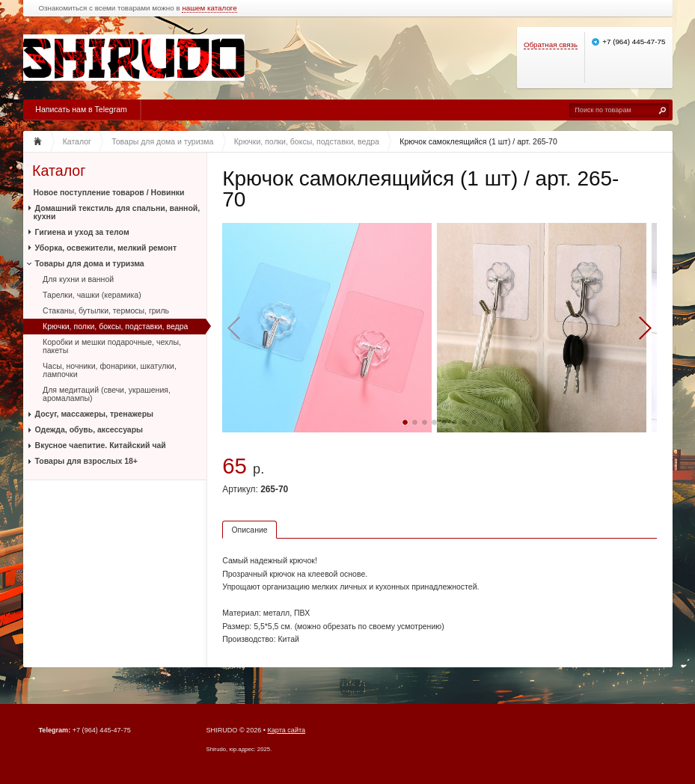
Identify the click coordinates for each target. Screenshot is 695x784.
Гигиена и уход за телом (82, 232)
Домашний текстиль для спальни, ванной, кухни (117, 212)
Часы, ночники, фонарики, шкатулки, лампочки (110, 370)
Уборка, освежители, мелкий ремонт (106, 248)
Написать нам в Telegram (81, 109)
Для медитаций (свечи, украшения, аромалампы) (107, 394)
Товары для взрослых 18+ (86, 461)
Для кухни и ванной (78, 279)
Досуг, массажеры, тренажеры (94, 414)
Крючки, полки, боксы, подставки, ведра (115, 326)
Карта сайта (287, 730)
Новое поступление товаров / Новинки (109, 192)
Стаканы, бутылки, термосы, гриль (106, 310)
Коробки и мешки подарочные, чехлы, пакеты (112, 346)
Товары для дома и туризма (90, 263)
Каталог (59, 171)
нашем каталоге (209, 8)
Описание (249, 530)
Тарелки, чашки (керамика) (92, 295)
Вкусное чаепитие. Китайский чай (101, 445)
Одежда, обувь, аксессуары (89, 429)
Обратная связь (551, 45)
